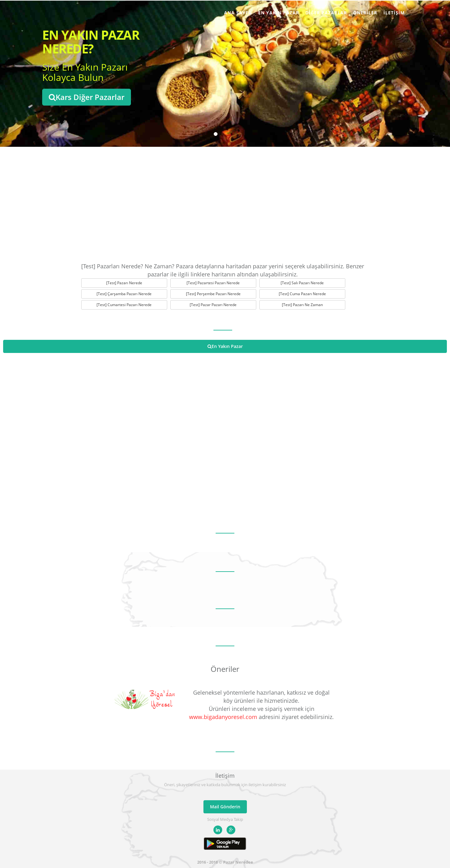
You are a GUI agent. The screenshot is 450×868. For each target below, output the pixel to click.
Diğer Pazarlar (326, 13)
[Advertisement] (225, 203)
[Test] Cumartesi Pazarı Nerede (124, 305)
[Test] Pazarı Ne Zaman (302, 305)
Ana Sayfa (238, 13)
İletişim (394, 13)
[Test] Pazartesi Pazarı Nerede (213, 283)
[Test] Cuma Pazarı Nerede (302, 294)
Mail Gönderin (225, 807)
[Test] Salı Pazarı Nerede (302, 283)
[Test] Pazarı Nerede (124, 283)
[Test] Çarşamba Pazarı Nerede (124, 294)
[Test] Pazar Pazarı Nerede (213, 305)
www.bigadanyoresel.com (223, 717)
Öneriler (365, 13)
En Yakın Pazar (279, 13)
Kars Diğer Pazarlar (87, 97)
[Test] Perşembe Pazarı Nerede (213, 294)
